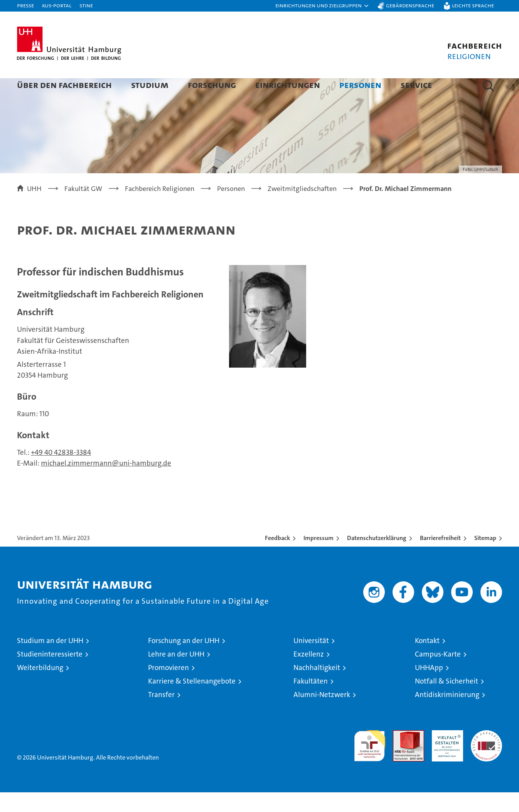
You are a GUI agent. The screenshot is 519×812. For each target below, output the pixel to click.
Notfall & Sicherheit (447, 701)
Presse (25, 5)
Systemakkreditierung (486, 754)
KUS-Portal (57, 5)
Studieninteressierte (50, 674)
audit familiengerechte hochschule (370, 762)
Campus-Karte (438, 674)
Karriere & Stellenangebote (192, 701)
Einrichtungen (288, 85)
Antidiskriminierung (447, 714)
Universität (311, 660)
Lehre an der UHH (176, 674)
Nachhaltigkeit (317, 687)
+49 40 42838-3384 (61, 472)
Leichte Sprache (473, 5)
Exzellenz (309, 674)
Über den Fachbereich (64, 85)
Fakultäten (311, 701)
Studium (150, 85)
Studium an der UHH (50, 660)
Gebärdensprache (410, 5)
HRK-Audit (446, 754)
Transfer (161, 714)
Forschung (212, 85)
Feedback (277, 558)
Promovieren (169, 687)
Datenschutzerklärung (377, 558)
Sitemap (485, 558)
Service (416, 85)
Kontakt (427, 660)
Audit (400, 754)
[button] (322, 6)
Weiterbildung (40, 687)
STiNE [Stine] (86, 5)
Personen (360, 85)
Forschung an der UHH (184, 660)
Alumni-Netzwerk (322, 714)
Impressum (318, 558)
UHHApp (429, 687)
